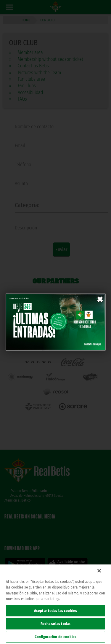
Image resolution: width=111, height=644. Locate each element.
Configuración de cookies (55, 637)
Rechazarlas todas (55, 624)
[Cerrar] (99, 571)
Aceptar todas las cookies (55, 611)
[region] (55, 604)
